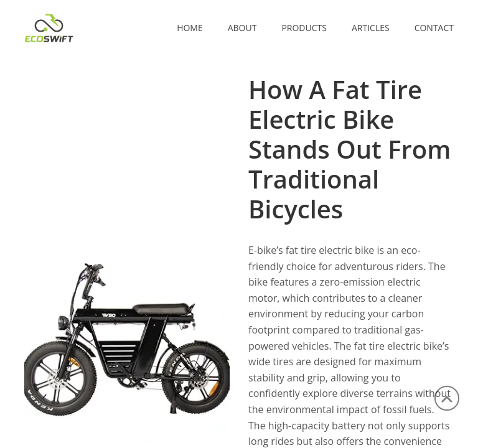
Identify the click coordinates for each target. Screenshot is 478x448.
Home (190, 28)
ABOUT (242, 28)
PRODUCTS (304, 28)
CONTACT (434, 28)
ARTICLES (371, 28)
